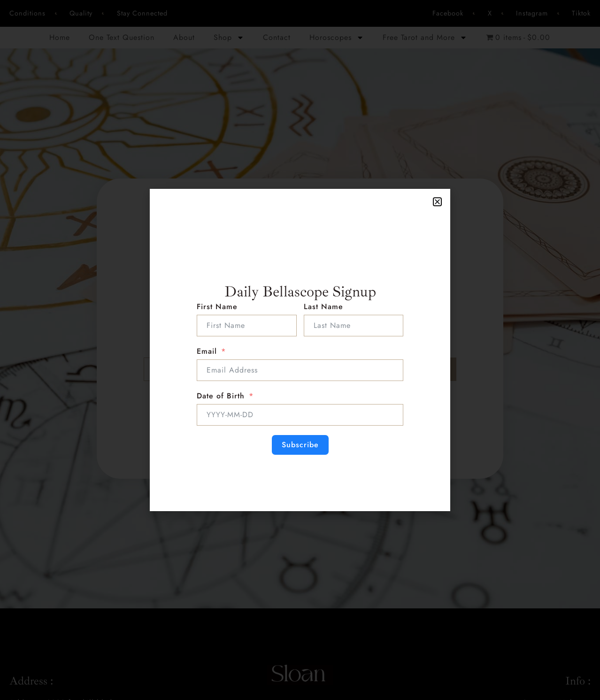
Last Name (323, 307)
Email (207, 351)
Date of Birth (221, 396)
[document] (300, 350)
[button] (437, 202)
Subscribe (300, 445)
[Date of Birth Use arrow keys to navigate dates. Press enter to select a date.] (300, 415)
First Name (217, 307)
